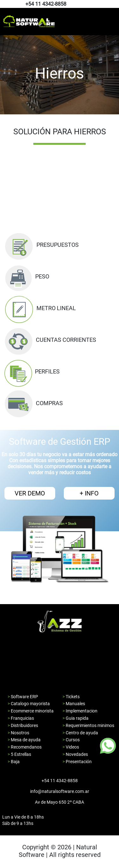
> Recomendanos (25, 747)
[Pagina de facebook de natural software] (112, 4)
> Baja (14, 762)
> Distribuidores (23, 725)
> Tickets (71, 697)
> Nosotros (18, 733)
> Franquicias (21, 718)
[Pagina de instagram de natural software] (113, 4)
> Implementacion (80, 711)
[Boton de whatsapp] (108, 746)
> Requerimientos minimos (88, 725)
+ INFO (89, 493)
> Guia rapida (76, 718)
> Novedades (75, 754)
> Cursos (71, 740)
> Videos (71, 747)
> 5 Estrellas (19, 754)
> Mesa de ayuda (24, 740)
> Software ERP (23, 697)
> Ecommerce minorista (31, 711)
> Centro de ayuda (80, 733)
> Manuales (74, 704)
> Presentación (77, 762)
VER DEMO (30, 493)
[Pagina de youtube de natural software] (115, 4)
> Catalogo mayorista (29, 704)
